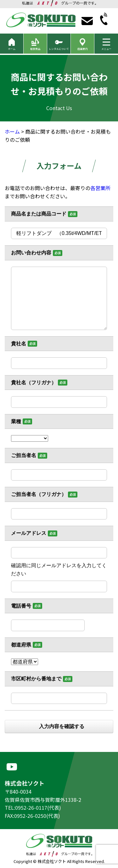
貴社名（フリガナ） (34, 383)
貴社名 (19, 344)
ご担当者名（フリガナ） (39, 494)
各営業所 (100, 188)
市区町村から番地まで (36, 679)
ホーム (12, 131)
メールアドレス (29, 533)
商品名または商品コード (39, 214)
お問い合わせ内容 (31, 253)
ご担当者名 (24, 455)
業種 (16, 421)
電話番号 (21, 606)
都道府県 (21, 645)
